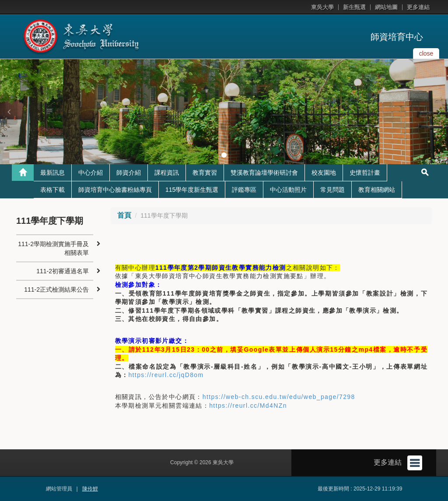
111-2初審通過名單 (63, 271)
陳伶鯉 (90, 489)
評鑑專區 (244, 190)
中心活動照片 (288, 190)
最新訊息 (52, 173)
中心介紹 (91, 173)
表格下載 (52, 190)
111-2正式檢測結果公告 (56, 289)
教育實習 (205, 173)
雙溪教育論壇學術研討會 (264, 173)
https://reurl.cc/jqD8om (166, 375)
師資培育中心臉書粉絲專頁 (115, 190)
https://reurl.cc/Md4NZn (248, 406)
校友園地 (324, 173)
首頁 (124, 215)
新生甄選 (354, 7)
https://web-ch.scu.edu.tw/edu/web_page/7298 (279, 397)
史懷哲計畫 (365, 173)
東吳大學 (322, 7)
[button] (9, 112)
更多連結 (418, 7)
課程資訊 (167, 173)
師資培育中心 (397, 37)
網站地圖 (386, 7)
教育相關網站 (377, 190)
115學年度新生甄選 (192, 190)
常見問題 (332, 190)
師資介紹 (129, 173)
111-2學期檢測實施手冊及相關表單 (53, 248)
